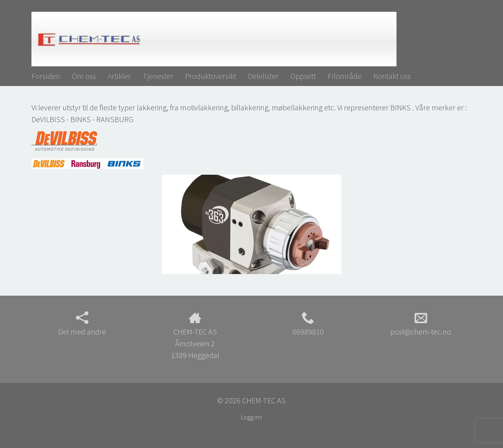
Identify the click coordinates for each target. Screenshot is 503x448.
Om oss (84, 76)
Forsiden (46, 76)
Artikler (119, 76)
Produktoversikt (211, 76)
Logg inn (251, 417)
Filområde (345, 76)
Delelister (263, 76)
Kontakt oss (392, 76)
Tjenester (158, 76)
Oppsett (303, 76)
